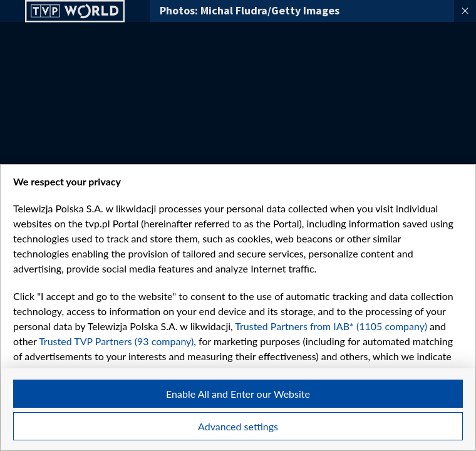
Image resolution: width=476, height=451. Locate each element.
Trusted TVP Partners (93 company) (116, 341)
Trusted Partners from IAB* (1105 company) (331, 326)
